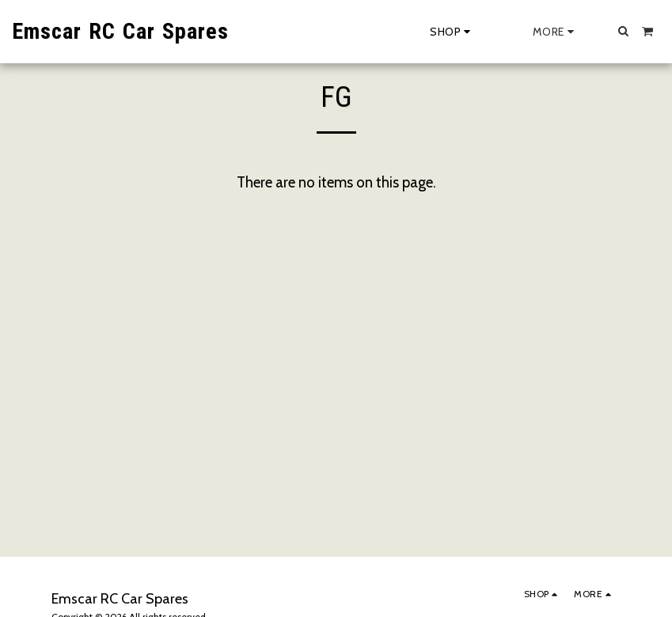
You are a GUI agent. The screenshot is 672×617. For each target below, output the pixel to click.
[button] (624, 31)
